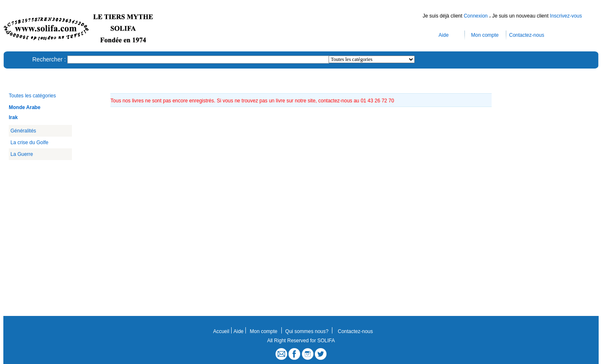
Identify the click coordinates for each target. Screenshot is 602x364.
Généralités (23, 131)
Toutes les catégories (32, 96)
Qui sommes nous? (307, 331)
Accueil (221, 331)
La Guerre (22, 154)
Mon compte (485, 35)
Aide (444, 35)
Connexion (476, 16)
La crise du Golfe (29, 143)
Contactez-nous (527, 35)
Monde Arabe (25, 107)
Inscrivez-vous (566, 16)
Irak (13, 117)
